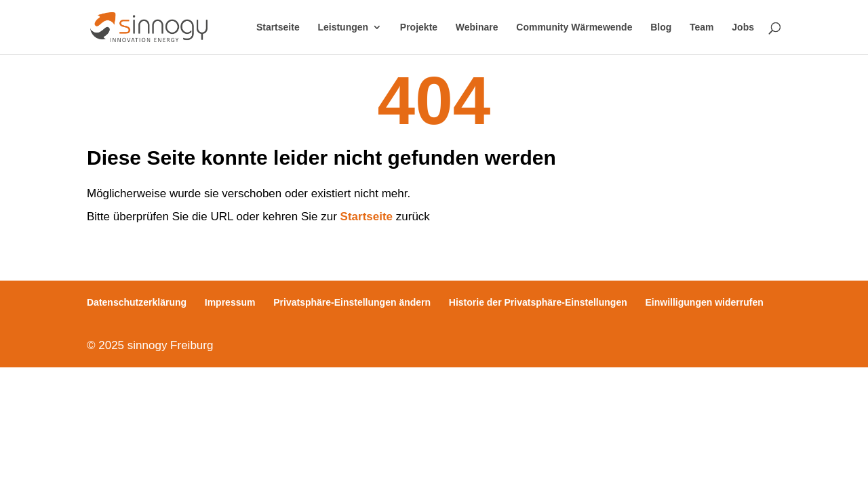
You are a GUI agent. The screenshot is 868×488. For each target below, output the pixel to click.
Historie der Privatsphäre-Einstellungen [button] (538, 302)
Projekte (419, 27)
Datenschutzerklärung (137, 302)
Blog (661, 27)
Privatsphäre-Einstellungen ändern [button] (352, 302)
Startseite (278, 27)
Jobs (743, 27)
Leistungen (343, 27)
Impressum (230, 302)
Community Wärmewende (574, 27)
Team (702, 27)
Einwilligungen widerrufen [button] (705, 302)
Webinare (477, 27)
